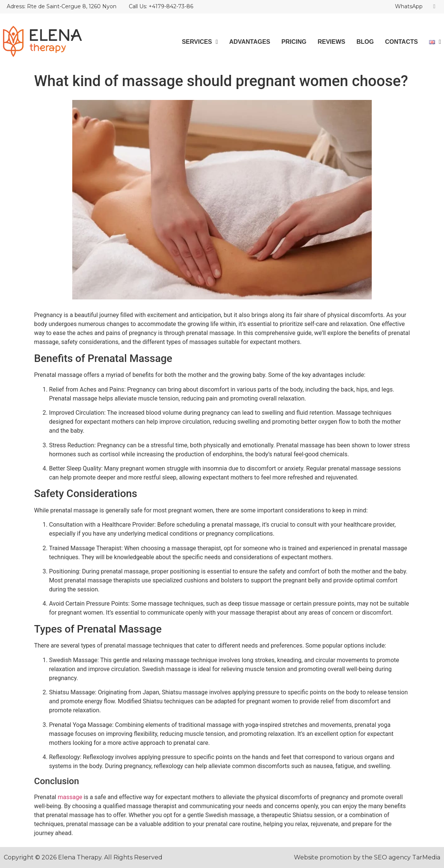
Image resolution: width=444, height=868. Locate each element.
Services (200, 42)
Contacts (401, 42)
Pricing (294, 42)
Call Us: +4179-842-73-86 (161, 6)
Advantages (250, 42)
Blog (365, 42)
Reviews (331, 42)
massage (70, 797)
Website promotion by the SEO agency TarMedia (367, 857)
